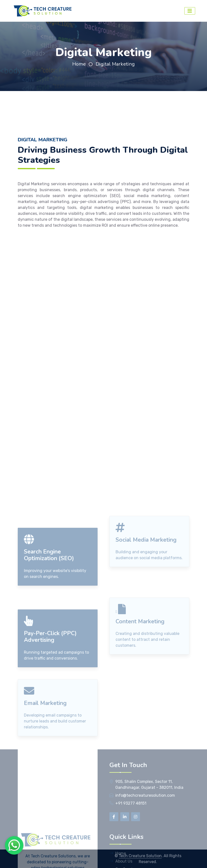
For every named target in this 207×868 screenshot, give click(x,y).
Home (79, 64)
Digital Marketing (115, 64)
